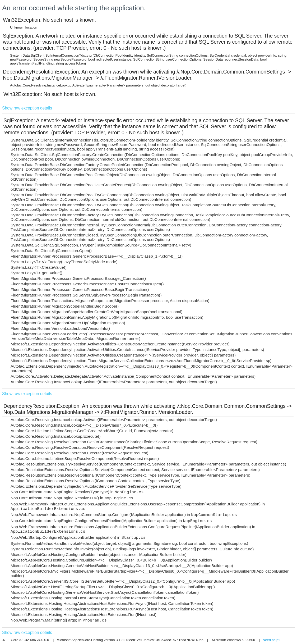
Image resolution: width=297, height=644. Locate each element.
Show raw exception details (27, 108)
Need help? (272, 640)
